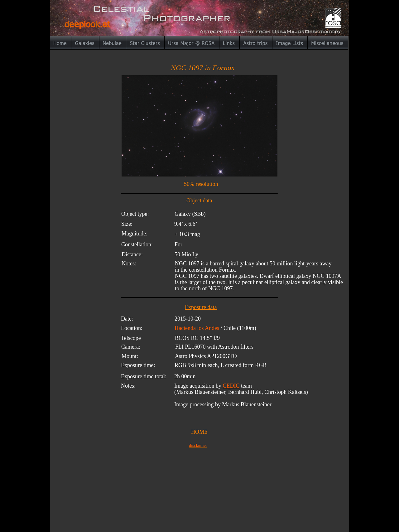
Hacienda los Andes (197, 328)
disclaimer (198, 445)
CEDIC (231, 386)
